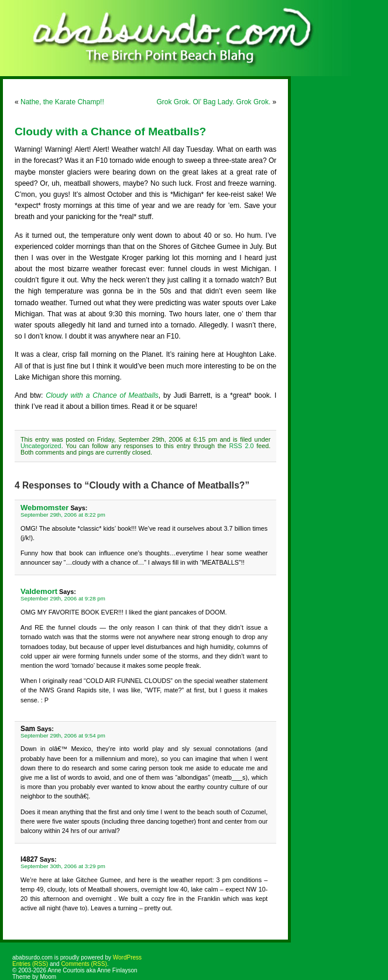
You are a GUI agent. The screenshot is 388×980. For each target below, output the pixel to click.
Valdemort (39, 591)
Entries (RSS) (30, 964)
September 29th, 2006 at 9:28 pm (63, 598)
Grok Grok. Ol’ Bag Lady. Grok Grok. (214, 102)
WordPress (127, 957)
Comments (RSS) (84, 964)
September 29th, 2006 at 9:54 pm (63, 735)
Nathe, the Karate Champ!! (62, 102)
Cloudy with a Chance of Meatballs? (110, 132)
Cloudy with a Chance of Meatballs (102, 395)
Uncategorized (41, 446)
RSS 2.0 (242, 446)
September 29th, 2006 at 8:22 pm (63, 515)
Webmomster (44, 508)
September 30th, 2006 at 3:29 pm (63, 866)
